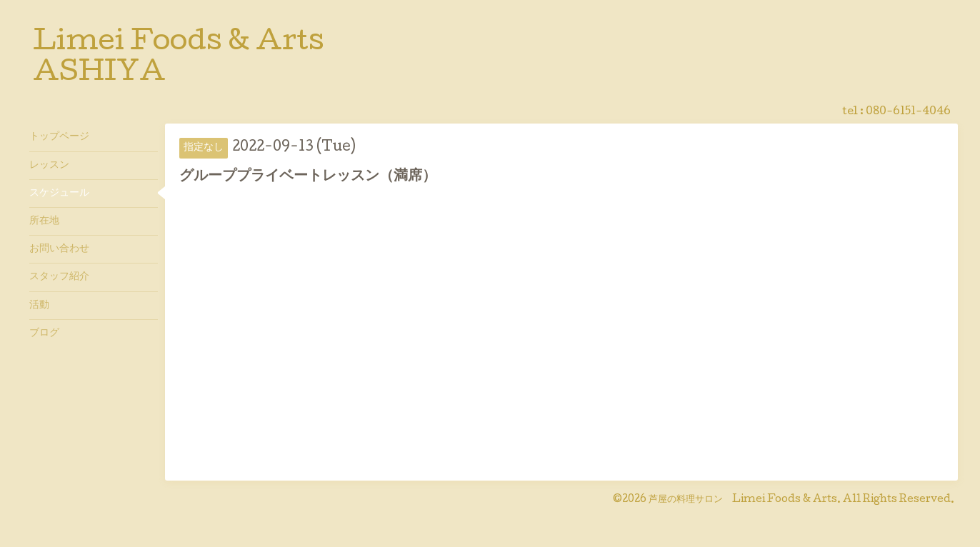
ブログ (44, 333)
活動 (39, 306)
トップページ (59, 137)
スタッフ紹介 (59, 277)
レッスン (49, 166)
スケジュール (59, 194)
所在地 (44, 221)
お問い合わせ (59, 249)
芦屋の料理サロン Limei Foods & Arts (743, 500)
